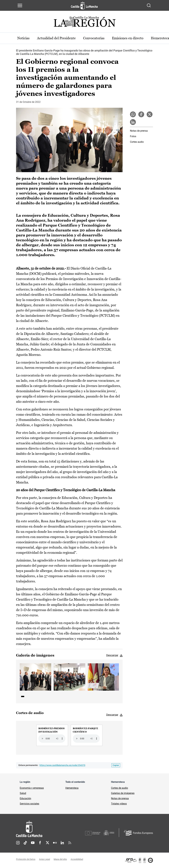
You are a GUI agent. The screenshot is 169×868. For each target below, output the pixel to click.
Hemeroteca (72, 788)
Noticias (23, 38)
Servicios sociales (29, 804)
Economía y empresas (32, 788)
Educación (25, 798)
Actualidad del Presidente (56, 38)
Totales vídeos (119, 804)
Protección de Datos (26, 859)
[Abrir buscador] (149, 5)
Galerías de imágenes (123, 793)
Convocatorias (94, 38)
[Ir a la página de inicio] (84, 5)
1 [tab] (23, 696)
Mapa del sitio (60, 859)
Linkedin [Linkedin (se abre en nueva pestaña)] (62, 843)
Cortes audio (137, 142)
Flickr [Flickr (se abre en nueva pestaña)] (55, 843)
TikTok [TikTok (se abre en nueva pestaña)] (25, 843)
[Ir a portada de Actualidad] (84, 23)
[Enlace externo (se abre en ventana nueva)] (139, 860)
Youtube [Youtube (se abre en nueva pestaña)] (33, 843)
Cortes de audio (120, 788)
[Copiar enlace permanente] (116, 765)
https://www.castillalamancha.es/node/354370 (62, 765)
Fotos (133, 136)
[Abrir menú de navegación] (20, 5)
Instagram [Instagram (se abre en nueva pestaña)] (18, 843)
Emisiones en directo (128, 38)
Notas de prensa (139, 131)
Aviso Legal (44, 859)
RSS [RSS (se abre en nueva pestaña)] (70, 843)
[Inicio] (51, 829)
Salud (23, 793)
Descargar (112, 655)
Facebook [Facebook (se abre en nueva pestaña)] (40, 843)
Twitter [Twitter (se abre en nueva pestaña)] (47, 843)
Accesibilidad (77, 859)
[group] (52, 735)
